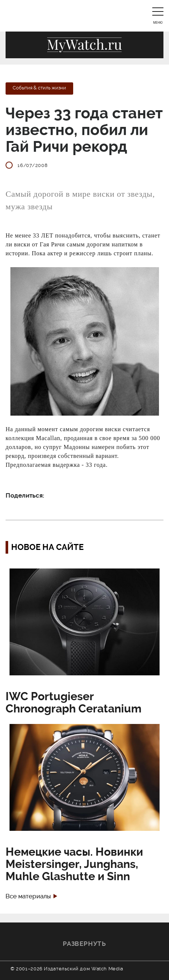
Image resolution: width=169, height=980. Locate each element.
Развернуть (84, 944)
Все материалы (28, 896)
